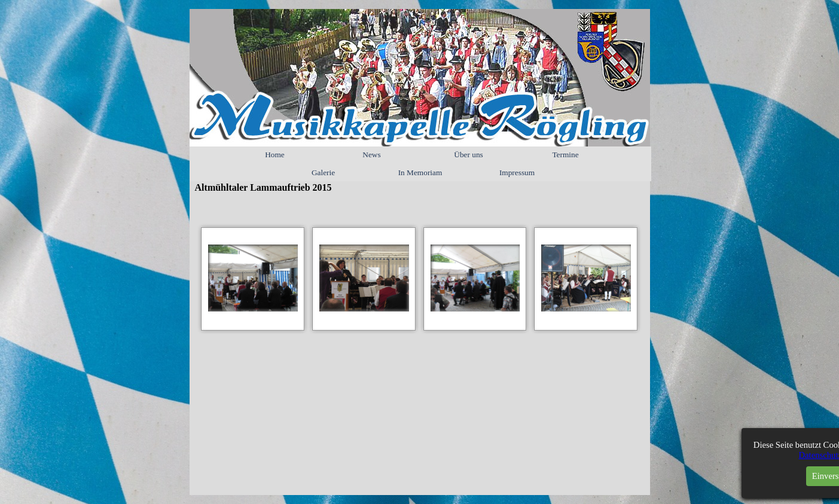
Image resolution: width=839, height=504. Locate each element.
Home (275, 155)
